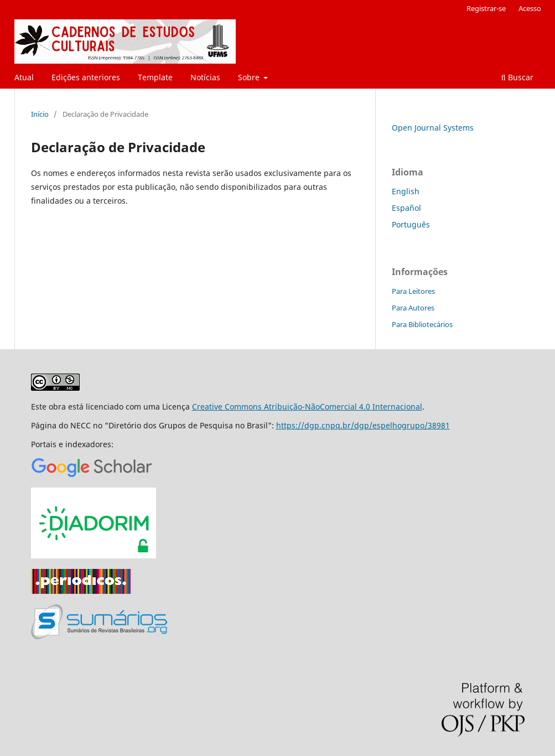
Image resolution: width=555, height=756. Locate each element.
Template (155, 77)
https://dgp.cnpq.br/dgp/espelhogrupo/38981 (363, 425)
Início (40, 114)
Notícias (205, 77)
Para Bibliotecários (422, 324)
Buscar (517, 77)
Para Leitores (413, 291)
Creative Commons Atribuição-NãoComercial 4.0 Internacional (307, 407)
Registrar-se (486, 8)
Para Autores (413, 308)
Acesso (530, 8)
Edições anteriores (86, 77)
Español (406, 208)
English (406, 191)
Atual (24, 77)
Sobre (250, 77)
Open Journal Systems (433, 128)
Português (411, 224)
